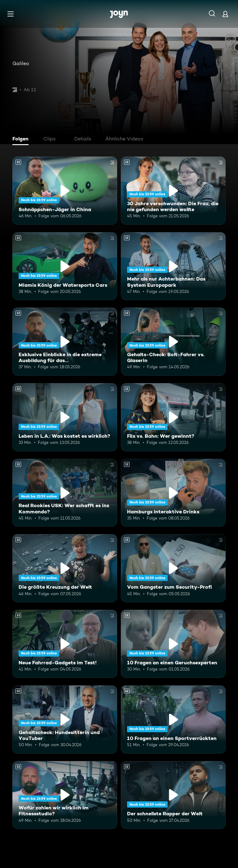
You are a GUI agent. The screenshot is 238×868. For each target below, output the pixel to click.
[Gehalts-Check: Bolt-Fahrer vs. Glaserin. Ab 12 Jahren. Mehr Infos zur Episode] (173, 342)
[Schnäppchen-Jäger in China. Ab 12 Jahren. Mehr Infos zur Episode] (65, 191)
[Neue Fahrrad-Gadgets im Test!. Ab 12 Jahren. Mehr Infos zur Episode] (65, 644)
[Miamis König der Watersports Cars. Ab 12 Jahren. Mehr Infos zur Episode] (65, 266)
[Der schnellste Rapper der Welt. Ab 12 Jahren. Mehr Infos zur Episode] (173, 795)
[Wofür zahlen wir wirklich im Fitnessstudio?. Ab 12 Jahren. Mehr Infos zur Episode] (65, 795)
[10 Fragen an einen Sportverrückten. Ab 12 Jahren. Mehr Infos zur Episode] (173, 720)
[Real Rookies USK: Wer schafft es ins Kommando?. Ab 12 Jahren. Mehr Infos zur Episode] (65, 493)
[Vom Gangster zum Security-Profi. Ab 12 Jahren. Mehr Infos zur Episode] (173, 568)
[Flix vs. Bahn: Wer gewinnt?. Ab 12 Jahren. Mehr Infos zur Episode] (173, 417)
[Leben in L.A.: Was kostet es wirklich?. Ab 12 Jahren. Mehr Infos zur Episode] (65, 417)
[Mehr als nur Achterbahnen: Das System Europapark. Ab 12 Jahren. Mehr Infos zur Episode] (173, 266)
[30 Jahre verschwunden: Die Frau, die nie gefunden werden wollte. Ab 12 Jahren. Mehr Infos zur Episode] (173, 191)
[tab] (22, 139)
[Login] (225, 14)
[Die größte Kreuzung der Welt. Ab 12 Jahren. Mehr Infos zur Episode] (65, 568)
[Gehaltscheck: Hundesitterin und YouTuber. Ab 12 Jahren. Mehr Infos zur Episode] (65, 720)
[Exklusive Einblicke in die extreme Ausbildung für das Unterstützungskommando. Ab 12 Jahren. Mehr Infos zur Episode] (65, 342)
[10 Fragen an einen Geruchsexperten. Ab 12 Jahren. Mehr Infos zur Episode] (173, 644)
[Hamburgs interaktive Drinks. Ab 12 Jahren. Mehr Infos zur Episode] (173, 493)
